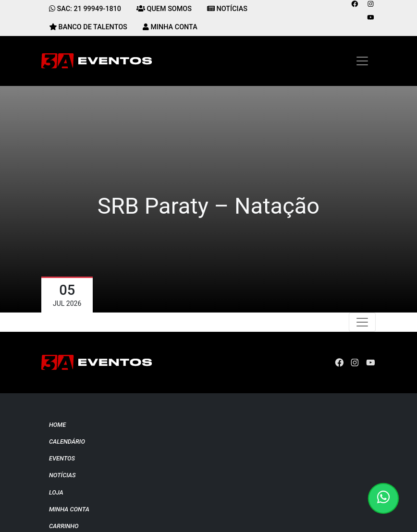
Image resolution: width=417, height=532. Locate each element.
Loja (56, 492)
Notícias (62, 475)
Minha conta (69, 509)
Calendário (67, 441)
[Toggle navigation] (362, 61)
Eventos (62, 458)
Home (57, 425)
